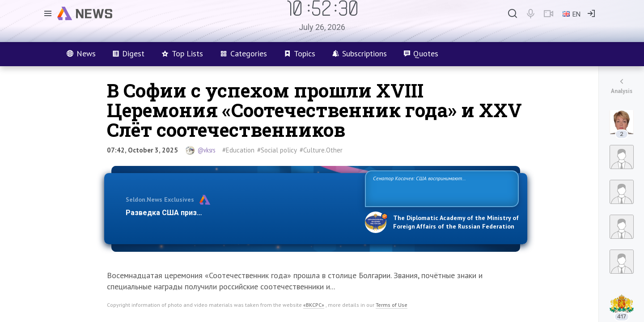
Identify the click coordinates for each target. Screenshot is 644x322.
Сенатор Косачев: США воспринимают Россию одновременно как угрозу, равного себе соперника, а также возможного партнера (441, 188)
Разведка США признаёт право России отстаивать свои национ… (241, 213)
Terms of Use (392, 305)
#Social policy (277, 150)
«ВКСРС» (314, 305)
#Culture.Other (321, 150)
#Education (238, 150)
